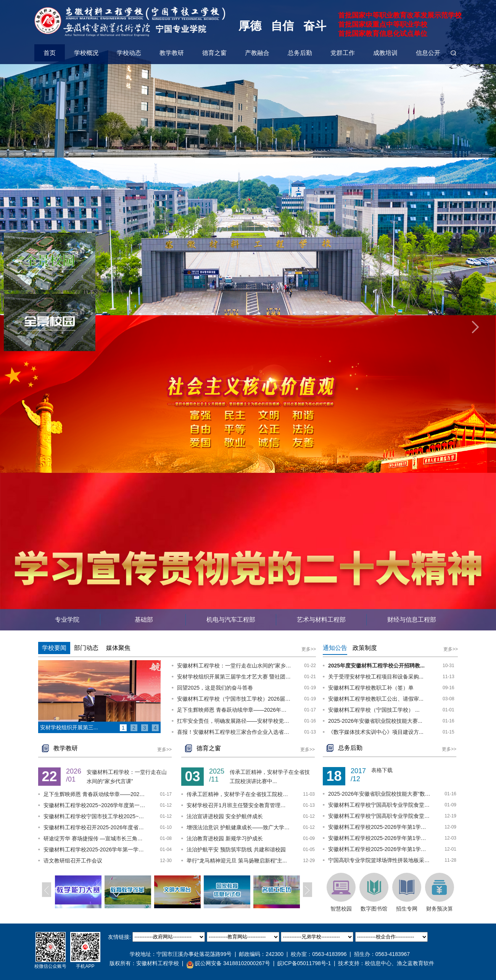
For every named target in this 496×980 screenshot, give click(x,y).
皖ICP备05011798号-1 (304, 963)
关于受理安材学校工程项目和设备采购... (376, 677)
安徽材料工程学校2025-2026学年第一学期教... (95, 849)
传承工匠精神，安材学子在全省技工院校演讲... (238, 794)
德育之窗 (214, 53)
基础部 (143, 620)
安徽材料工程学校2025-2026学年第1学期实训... (380, 827)
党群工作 (343, 53)
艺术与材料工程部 (321, 620)
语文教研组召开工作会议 (73, 861)
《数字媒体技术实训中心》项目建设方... (376, 732)
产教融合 (257, 53)
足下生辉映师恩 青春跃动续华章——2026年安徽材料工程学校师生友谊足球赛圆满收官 (234, 710)
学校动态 (129, 53)
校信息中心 (378, 963)
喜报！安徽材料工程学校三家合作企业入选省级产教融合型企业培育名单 (234, 732)
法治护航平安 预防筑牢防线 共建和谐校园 (236, 849)
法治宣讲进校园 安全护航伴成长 (225, 816)
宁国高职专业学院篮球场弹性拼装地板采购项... (380, 860)
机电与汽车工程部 (231, 620)
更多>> (309, 649)
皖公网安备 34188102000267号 (228, 964)
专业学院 (67, 620)
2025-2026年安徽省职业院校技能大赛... (375, 721)
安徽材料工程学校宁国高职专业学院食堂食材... (380, 805)
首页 (50, 53)
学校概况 (86, 53)
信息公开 (428, 53)
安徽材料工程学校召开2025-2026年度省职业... (95, 827)
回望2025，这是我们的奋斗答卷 (215, 688)
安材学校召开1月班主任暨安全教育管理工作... (238, 805)
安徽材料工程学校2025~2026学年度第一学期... (95, 805)
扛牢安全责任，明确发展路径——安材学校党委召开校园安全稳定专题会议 (234, 721)
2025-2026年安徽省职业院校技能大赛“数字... (380, 794)
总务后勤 (300, 53)
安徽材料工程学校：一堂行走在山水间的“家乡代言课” (234, 666)
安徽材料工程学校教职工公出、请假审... (376, 699)
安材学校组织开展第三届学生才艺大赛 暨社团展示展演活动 (234, 677)
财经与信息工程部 (412, 620)
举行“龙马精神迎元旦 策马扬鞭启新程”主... (237, 861)
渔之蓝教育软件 (415, 963)
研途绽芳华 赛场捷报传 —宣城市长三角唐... (95, 838)
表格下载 (382, 770)
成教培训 (385, 53)
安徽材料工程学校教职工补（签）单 (371, 688)
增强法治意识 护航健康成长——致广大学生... (238, 827)
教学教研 (172, 53)
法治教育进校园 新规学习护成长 (225, 838)
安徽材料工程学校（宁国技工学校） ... (374, 710)
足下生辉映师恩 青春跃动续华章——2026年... (95, 794)
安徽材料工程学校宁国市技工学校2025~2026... (95, 816)
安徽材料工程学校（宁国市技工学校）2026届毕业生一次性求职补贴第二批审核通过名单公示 (234, 699)
